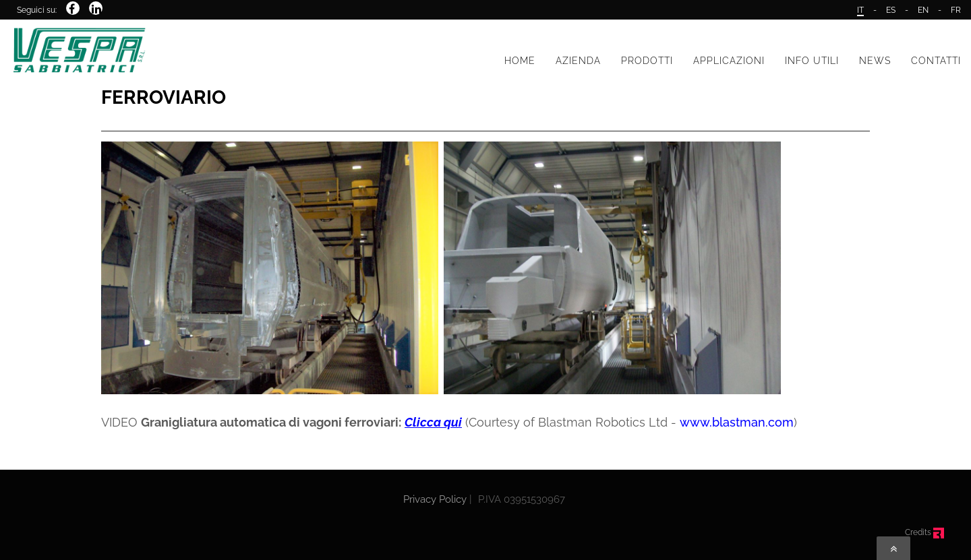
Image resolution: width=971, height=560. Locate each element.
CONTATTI (936, 61)
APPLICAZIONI (729, 61)
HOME (520, 61)
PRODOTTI (647, 61)
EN (923, 10)
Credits (924, 532)
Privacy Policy (435, 499)
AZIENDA (578, 61)
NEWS (875, 61)
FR (956, 10)
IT (860, 10)
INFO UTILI (812, 61)
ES (891, 10)
